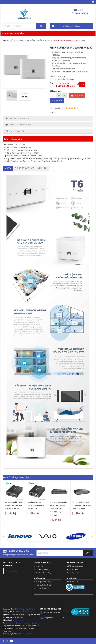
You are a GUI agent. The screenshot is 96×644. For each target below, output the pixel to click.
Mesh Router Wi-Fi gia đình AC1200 (69, 40)
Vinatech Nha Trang (16, 571)
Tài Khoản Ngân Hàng (44, 573)
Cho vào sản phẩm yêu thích (18, 125)
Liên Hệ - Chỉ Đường (43, 570)
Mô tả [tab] (8, 168)
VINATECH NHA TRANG (25, 609)
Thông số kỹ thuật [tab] (24, 168)
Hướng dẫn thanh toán (44, 585)
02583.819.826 (18, 620)
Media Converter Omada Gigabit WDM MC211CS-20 (36, 505)
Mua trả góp (57, 101)
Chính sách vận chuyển (75, 566)
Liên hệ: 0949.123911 (73, 582)
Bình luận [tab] (42, 168)
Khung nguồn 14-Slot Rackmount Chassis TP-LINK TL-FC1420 (82, 505)
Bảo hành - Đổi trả (74, 570)
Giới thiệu (39, 566)
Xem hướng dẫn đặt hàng (17, 118)
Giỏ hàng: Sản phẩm (71, 26)
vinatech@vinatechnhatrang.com (22, 623)
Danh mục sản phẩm (13, 33)
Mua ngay (77, 96)
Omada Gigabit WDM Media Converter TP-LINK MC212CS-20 (13, 505)
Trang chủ (8, 40)
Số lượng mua (56, 91)
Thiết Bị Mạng (44, 40)
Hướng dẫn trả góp (43, 588)
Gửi (88, 553)
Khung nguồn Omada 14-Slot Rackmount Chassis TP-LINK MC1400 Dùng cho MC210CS (58, 509)
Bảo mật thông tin (74, 573)
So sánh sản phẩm (15, 131)
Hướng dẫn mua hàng (44, 582)
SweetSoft (27, 634)
